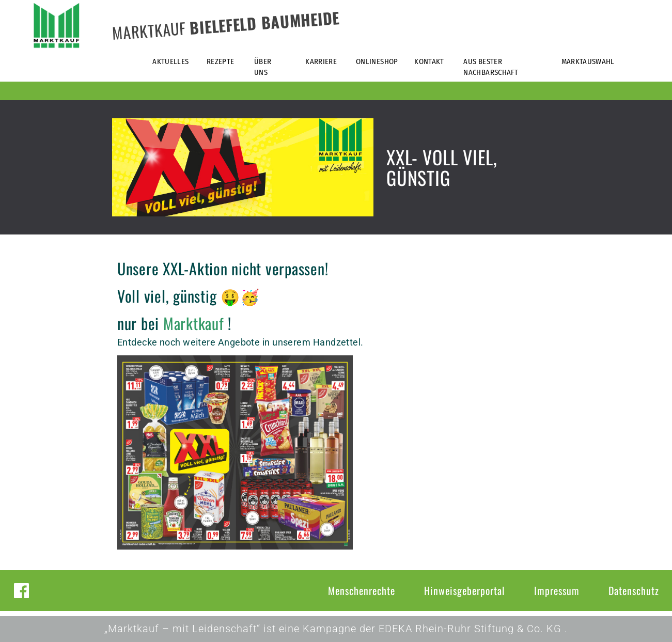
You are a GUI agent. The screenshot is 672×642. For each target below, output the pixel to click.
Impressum (557, 590)
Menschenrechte (362, 590)
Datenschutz (634, 590)
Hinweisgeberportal (465, 590)
